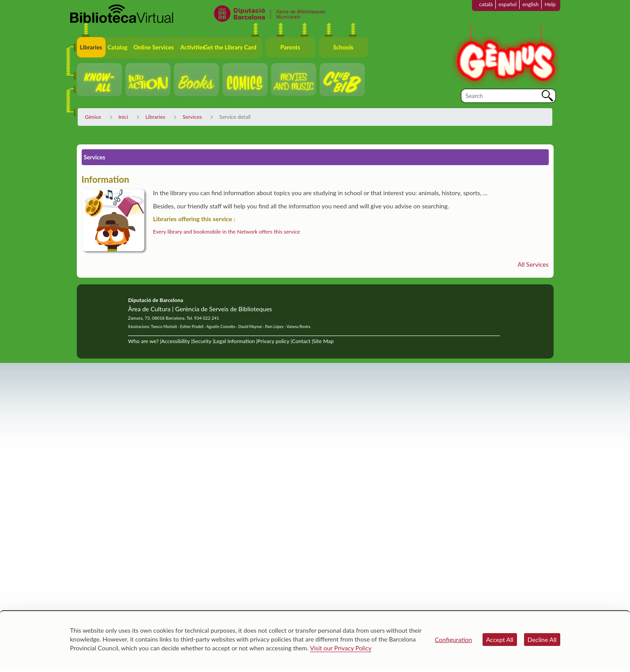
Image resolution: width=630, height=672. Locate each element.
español (507, 4)
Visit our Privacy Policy (341, 648)
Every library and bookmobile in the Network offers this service (227, 232)
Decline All (542, 640)
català (486, 4)
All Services (533, 264)
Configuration (453, 640)
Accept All (500, 640)
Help (550, 4)
